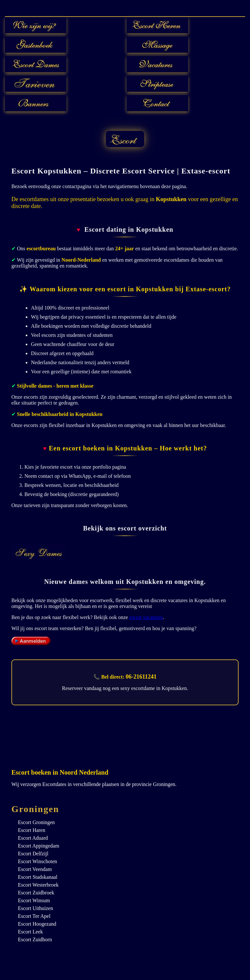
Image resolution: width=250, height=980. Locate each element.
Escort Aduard (33, 838)
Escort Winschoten (37, 861)
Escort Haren (32, 830)
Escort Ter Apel (34, 916)
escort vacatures (146, 617)
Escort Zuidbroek (36, 893)
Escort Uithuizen (35, 908)
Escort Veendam (35, 869)
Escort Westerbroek (38, 885)
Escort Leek (30, 932)
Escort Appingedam (39, 846)
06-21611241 (141, 677)
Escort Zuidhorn (35, 939)
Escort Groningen (36, 822)
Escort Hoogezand (37, 924)
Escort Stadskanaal (38, 877)
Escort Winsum (34, 900)
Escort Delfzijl (33, 854)
